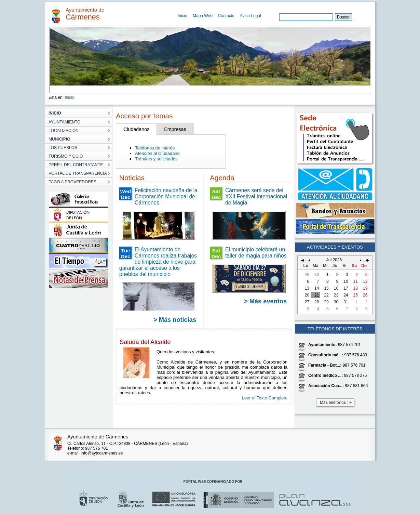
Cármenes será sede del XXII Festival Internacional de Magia (256, 196)
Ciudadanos (136, 129)
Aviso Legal (250, 16)
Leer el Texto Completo (265, 398)
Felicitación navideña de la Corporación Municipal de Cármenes (166, 196)
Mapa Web (203, 16)
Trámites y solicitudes (156, 159)
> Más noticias (175, 320)
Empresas (175, 129)
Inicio (182, 16)
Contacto (226, 16)
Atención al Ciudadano (157, 153)
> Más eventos (265, 301)
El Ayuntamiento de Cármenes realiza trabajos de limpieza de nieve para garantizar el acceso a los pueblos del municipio (158, 262)
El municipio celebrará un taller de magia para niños (256, 253)
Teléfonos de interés (155, 148)
